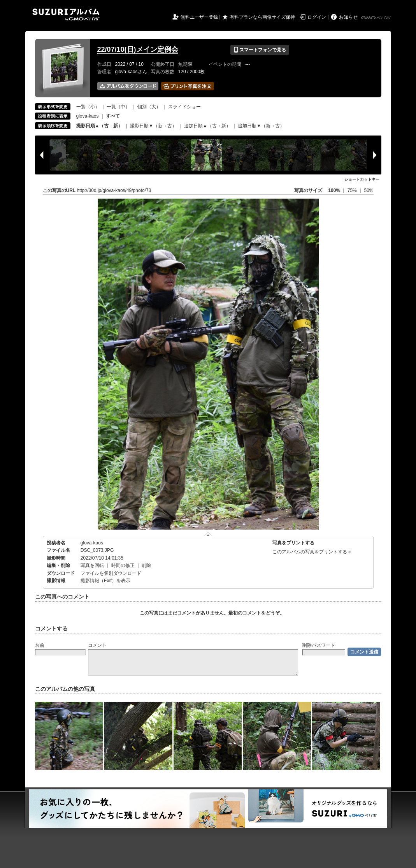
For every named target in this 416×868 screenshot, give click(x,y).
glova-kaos (88, 116)
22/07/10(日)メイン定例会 (138, 49)
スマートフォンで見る (260, 50)
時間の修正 (123, 565)
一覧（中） (118, 107)
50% (369, 190)
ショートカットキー (362, 179)
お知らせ (348, 17)
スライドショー (184, 107)
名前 (40, 645)
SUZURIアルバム (66, 15)
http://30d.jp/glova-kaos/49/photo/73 (114, 190)
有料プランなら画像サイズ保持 (262, 17)
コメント (97, 645)
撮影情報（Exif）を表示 (105, 581)
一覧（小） (88, 107)
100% (334, 190)
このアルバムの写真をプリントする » (312, 552)
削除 (146, 565)
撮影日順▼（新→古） (153, 126)
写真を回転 (92, 565)
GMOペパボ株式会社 (377, 18)
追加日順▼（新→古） (261, 126)
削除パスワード (319, 645)
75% (353, 190)
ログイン (317, 17)
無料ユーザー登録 (199, 17)
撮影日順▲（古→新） (100, 126)
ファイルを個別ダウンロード (111, 573)
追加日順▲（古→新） (207, 126)
